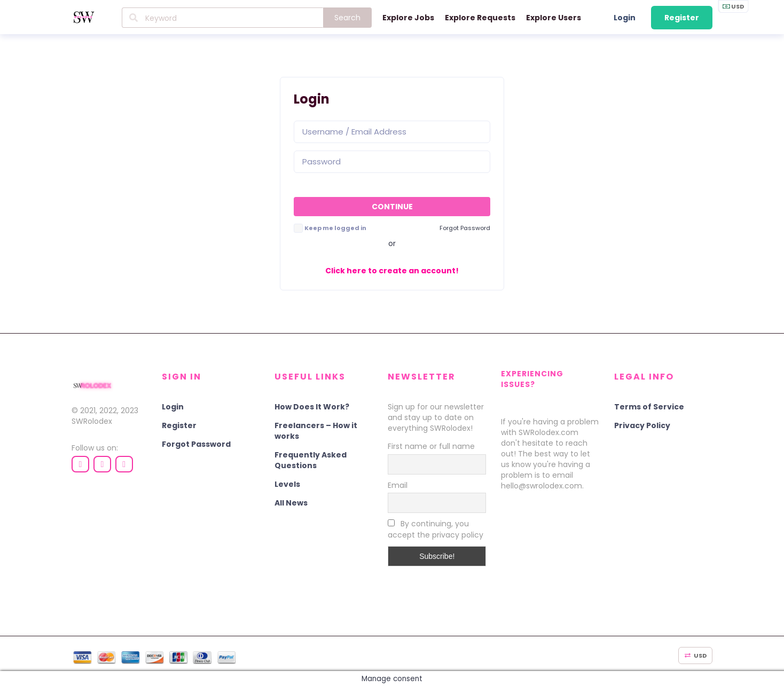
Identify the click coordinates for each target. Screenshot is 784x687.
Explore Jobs (408, 18)
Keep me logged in (335, 228)
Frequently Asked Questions (311, 460)
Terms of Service (649, 407)
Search (347, 18)
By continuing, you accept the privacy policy (436, 529)
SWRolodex (92, 421)
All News (291, 503)
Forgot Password (196, 444)
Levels (287, 484)
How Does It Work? (312, 407)
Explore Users (554, 18)
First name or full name (431, 446)
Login (625, 18)
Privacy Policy (642, 425)
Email (398, 485)
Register (682, 18)
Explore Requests (480, 18)
